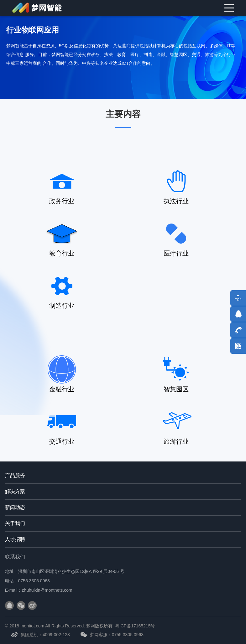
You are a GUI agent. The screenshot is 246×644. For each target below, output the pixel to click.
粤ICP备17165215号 (135, 626)
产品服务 (15, 475)
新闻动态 (15, 507)
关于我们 (15, 523)
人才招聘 (15, 539)
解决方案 (15, 491)
